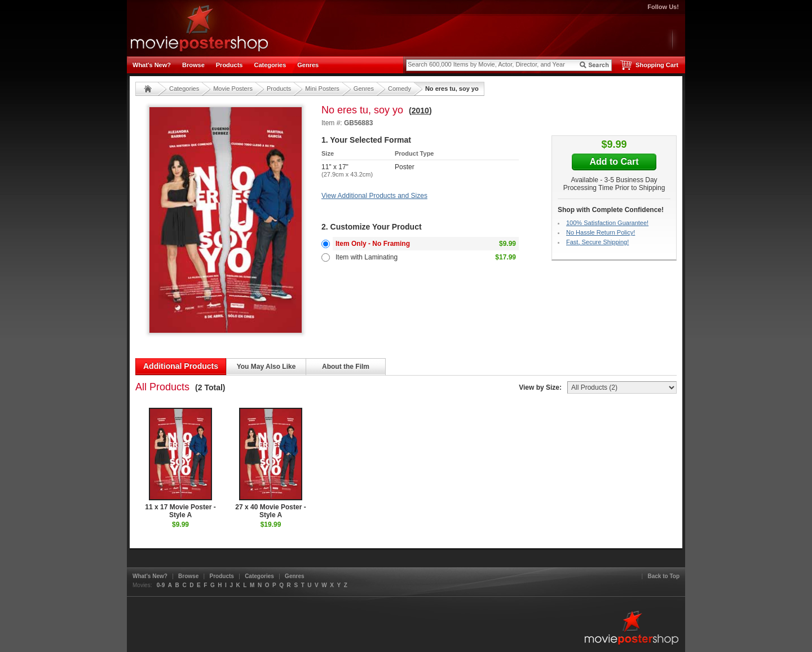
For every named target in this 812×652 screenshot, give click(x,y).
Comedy (400, 89)
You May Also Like (266, 367)
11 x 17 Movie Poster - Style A (180, 463)
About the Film (346, 367)
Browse (193, 65)
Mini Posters (322, 89)
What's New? (152, 65)
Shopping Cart (657, 65)
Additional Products (181, 366)
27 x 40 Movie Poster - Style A (270, 463)
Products (230, 65)
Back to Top (664, 576)
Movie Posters (233, 89)
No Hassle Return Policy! (601, 232)
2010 (420, 111)
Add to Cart (614, 162)
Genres (308, 65)
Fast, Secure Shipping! (597, 242)
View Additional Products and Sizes (374, 196)
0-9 (161, 585)
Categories (270, 65)
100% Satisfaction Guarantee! (607, 223)
